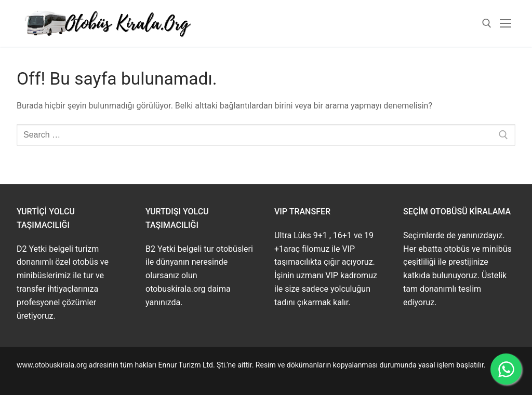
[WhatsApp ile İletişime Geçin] (506, 369)
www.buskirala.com (48, 377)
